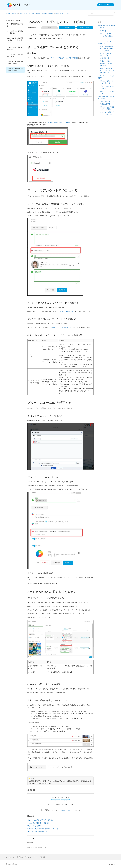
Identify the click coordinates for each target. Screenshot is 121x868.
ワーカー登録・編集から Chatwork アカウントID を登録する (107, 49)
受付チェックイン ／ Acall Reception (30, 14)
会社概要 (43, 857)
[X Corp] (31, 790)
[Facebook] (28, 790)
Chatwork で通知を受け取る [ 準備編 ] (59, 123)
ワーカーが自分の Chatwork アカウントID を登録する (107, 56)
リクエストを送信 (66, 810)
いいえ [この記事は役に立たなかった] (65, 801)
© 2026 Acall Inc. (11, 864)
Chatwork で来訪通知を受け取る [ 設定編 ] (15, 70)
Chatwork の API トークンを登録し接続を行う (107, 36)
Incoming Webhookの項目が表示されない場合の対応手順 (15, 40)
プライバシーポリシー (31, 857)
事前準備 (103, 31)
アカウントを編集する (66, 311)
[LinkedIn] (34, 790)
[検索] (101, 14)
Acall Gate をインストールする (37, 832)
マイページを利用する (35, 826)
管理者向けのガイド (48, 14)
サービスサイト (11, 857)
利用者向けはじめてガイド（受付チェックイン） (43, 829)
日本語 (112, 864)
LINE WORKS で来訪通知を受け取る (15, 55)
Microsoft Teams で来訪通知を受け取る (15, 32)
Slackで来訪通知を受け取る (15, 25)
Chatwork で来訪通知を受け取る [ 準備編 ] (15, 62)
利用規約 (20, 857)
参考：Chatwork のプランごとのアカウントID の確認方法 (107, 71)
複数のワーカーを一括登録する (61, 327)
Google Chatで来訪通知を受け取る (15, 48)
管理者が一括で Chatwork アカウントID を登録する (107, 63)
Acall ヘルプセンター (12, 14)
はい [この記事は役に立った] (56, 801)
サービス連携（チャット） (63, 14)
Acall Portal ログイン (106, 5)
